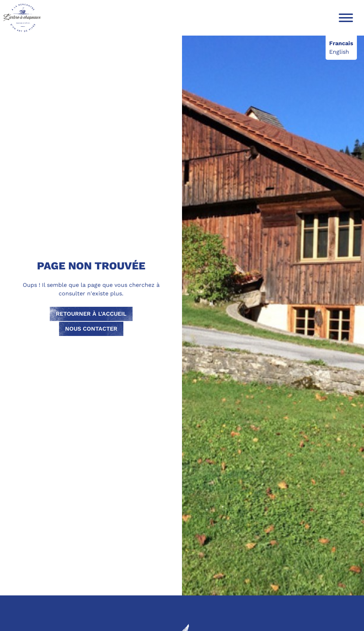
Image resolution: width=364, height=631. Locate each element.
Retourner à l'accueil (91, 314)
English (339, 52)
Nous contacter (91, 329)
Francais (341, 43)
